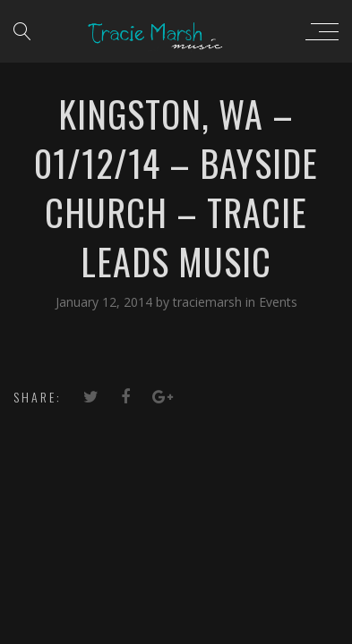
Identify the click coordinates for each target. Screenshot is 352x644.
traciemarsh (209, 302)
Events (278, 302)
